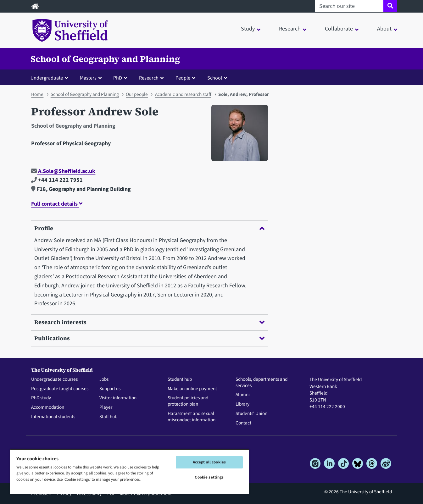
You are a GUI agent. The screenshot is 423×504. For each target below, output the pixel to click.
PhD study (41, 398)
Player (106, 407)
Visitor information (118, 398)
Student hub (180, 379)
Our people (137, 94)
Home (37, 94)
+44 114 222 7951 (57, 180)
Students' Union (251, 414)
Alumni (243, 395)
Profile (149, 228)
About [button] (384, 29)
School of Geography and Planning (105, 59)
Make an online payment (192, 389)
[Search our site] (349, 6)
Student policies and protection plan (188, 401)
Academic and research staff (183, 94)
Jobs (104, 379)
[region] (130, 471)
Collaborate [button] (339, 29)
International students (53, 417)
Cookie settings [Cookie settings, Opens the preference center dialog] (209, 477)
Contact (243, 423)
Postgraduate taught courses (60, 389)
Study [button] (248, 29)
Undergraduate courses (54, 379)
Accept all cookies (209, 462)
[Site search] (390, 6)
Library (242, 404)
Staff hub (108, 417)
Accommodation (48, 407)
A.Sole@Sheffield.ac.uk (63, 171)
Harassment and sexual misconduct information (192, 417)
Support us (110, 389)
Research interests (149, 322)
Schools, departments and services (262, 383)
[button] (51, 78)
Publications (149, 338)
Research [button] (290, 29)
